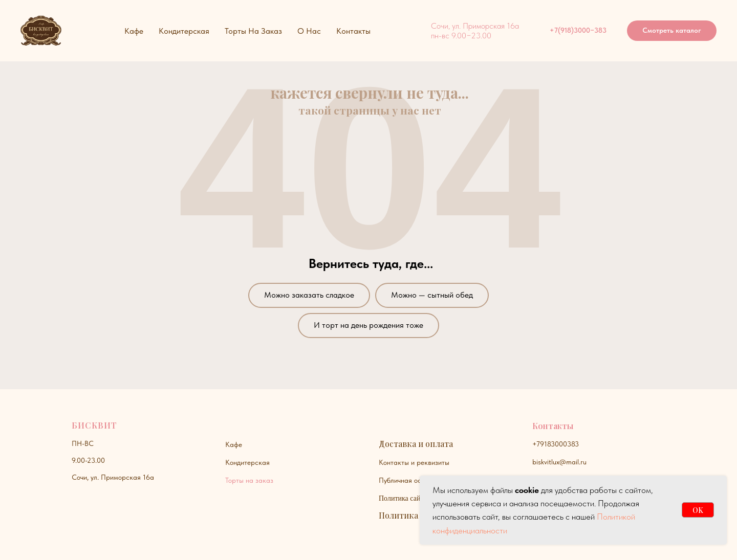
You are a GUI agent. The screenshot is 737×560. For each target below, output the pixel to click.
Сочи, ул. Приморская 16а (113, 477)
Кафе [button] (134, 31)
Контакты (353, 31)
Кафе (234, 444)
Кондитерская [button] (184, 31)
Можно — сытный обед (432, 295)
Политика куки (409, 515)
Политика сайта (403, 498)
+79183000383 (556, 444)
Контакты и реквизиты (414, 462)
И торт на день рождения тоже (368, 325)
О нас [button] (309, 31)
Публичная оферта (408, 480)
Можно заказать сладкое (309, 295)
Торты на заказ (249, 480)
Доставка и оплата (416, 444)
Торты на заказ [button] (253, 31)
